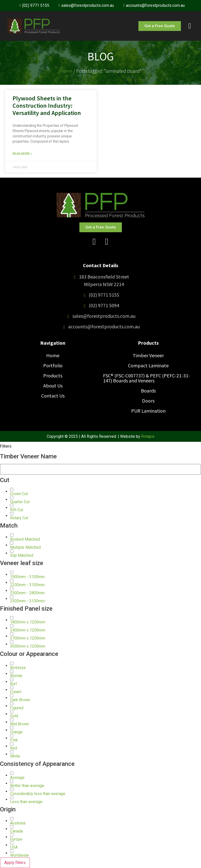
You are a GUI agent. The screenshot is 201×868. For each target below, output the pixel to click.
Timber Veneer (148, 355)
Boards (148, 391)
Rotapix (148, 436)
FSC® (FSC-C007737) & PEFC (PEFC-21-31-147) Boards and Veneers (146, 378)
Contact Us (53, 396)
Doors (148, 401)
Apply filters (15, 863)
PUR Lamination (148, 411)
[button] (19, 494)
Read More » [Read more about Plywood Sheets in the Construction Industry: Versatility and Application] (22, 154)
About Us (53, 386)
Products (53, 376)
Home (66, 71)
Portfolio (53, 365)
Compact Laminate (148, 365)
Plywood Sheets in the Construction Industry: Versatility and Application (47, 106)
